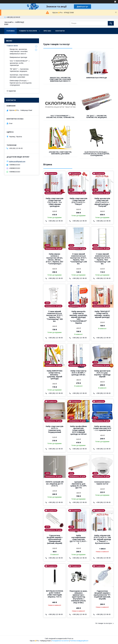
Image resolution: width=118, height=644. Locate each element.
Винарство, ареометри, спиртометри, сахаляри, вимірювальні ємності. (60, 79)
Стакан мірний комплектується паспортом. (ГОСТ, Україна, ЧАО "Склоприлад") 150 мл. (79, 259)
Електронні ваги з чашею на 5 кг (102, 483)
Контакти (60, 31)
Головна (11, 31)
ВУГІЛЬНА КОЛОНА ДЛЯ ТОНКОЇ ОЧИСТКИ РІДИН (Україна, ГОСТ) (55, 594)
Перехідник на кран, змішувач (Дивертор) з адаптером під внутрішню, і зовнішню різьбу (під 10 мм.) (78, 597)
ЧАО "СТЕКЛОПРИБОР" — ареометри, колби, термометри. (60, 117)
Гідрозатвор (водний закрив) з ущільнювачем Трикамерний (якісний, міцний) (55, 539)
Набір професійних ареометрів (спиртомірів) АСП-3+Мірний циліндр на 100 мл (79, 430)
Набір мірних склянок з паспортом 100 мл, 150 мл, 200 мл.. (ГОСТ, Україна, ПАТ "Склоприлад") (55, 259)
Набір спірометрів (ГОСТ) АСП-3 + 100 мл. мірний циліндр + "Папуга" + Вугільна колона (102, 539)
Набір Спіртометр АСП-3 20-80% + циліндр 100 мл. (78, 373)
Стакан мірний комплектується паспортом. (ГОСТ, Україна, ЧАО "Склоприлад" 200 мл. (55, 316)
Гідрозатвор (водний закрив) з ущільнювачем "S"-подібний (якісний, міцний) (102, 595)
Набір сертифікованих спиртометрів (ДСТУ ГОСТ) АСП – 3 (78, 539)
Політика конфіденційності (79, 641)
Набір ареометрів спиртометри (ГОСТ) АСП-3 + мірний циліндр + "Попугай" (102, 202)
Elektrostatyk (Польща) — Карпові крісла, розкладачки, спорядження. (97, 154)
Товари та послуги (28, 31)
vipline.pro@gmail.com (17, 161)
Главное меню (12, 46)
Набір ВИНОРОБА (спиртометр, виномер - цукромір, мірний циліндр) (55, 375)
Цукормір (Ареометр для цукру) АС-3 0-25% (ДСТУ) (79, 485)
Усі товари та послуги (104, 623)
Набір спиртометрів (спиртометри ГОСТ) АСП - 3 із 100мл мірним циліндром (55, 202)
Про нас (47, 31)
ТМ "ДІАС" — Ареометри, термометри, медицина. (97, 117)
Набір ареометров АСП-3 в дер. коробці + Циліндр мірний (102, 374)
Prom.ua (70, 639)
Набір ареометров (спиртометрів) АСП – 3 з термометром (102, 428)
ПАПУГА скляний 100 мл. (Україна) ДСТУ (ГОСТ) (55, 484)
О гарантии (11, 91)
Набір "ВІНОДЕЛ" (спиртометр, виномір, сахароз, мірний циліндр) (102, 314)
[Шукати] (111, 23)
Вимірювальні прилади (97, 78)
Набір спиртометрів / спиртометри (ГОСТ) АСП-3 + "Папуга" (79, 201)
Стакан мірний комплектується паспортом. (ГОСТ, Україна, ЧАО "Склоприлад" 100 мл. (102, 259)
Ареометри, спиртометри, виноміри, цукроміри (60, 153)
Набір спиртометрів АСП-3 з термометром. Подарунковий (55, 429)
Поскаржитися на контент (60, 641)
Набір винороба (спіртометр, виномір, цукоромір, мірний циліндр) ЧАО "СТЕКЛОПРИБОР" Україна (79, 317)
